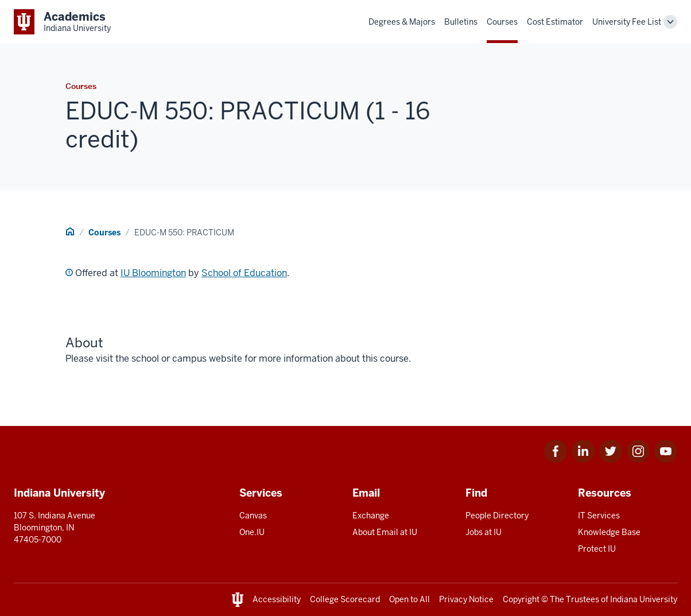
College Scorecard (345, 599)
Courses (502, 22)
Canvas (253, 516)
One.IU (252, 532)
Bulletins (461, 22)
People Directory (497, 516)
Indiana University (644, 599)
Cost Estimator (555, 22)
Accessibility (277, 599)
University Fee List (627, 22)
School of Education (244, 273)
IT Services (599, 516)
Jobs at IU (484, 532)
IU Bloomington (153, 273)
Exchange (371, 516)
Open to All (409, 599)
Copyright (521, 599)
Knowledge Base (609, 532)
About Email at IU (385, 532)
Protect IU (597, 549)
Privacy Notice (466, 599)
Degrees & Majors (402, 22)
